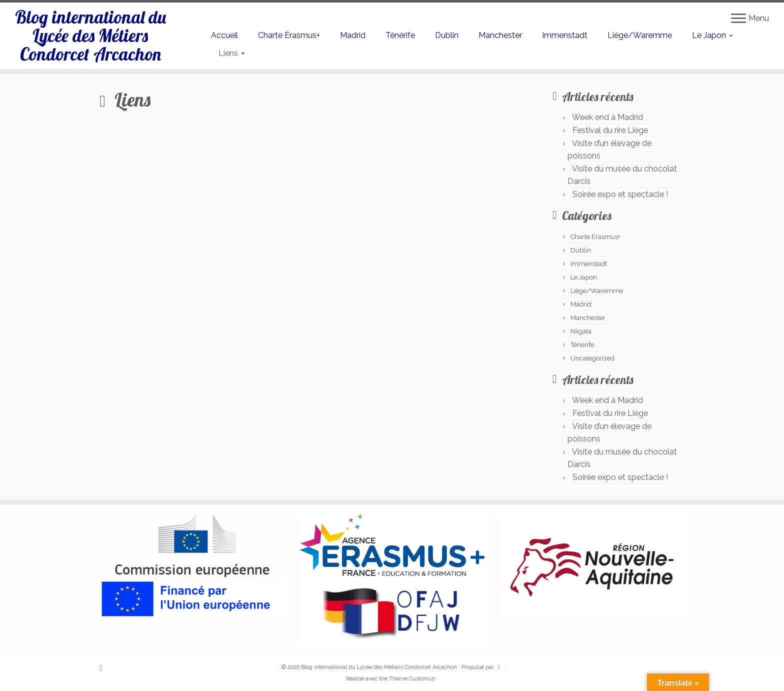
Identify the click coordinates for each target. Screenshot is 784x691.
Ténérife (400, 35)
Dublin (447, 35)
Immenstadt (565, 35)
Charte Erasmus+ (595, 237)
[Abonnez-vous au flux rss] (104, 668)
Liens (232, 53)
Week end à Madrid (607, 117)
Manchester (500, 35)
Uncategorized (592, 358)
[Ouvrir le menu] (738, 19)
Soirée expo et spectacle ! (620, 194)
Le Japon (712, 35)
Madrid (353, 35)
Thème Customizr (412, 679)
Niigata (581, 331)
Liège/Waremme (640, 35)
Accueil (224, 35)
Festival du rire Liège (610, 130)
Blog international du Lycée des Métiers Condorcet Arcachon (90, 44)
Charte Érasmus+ (289, 35)
